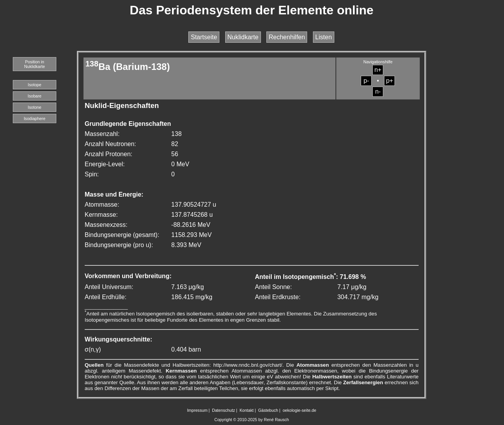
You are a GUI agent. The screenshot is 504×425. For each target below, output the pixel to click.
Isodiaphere (35, 118)
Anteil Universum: (109, 287)
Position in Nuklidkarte (34, 64)
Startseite (204, 37)
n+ (378, 70)
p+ (389, 81)
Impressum (197, 410)
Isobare (35, 96)
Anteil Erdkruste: (277, 297)
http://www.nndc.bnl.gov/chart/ (248, 365)
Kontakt (247, 410)
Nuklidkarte (243, 37)
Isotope (35, 85)
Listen (324, 37)
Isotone (35, 107)
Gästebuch (268, 410)
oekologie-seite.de (300, 410)
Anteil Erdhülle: (106, 297)
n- (378, 91)
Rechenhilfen (287, 37)
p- (366, 81)
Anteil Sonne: (273, 287)
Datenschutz (223, 410)
